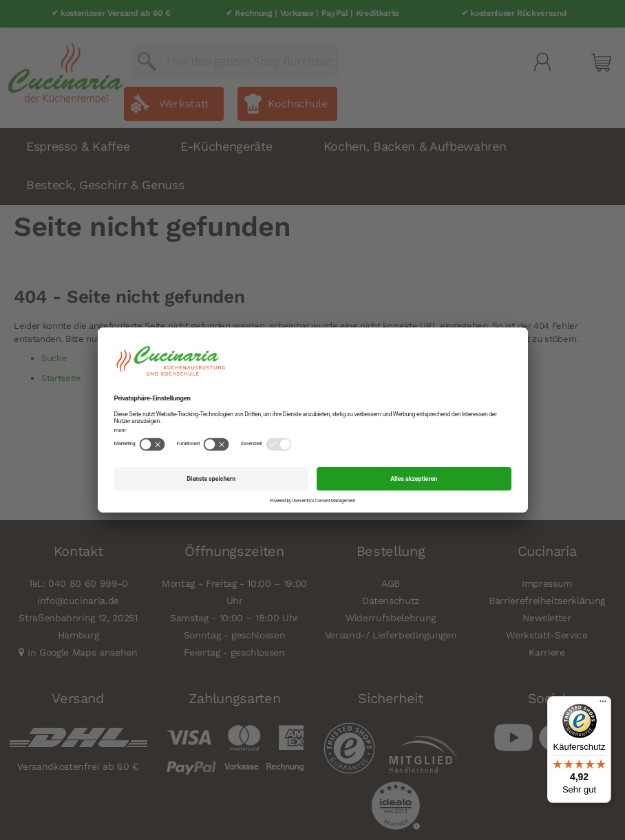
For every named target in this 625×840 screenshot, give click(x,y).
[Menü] (603, 704)
